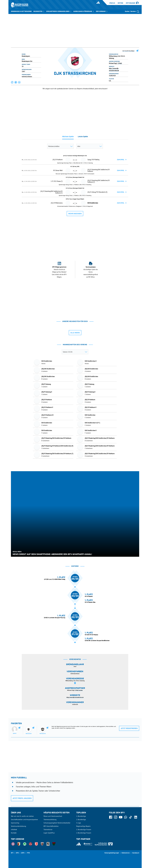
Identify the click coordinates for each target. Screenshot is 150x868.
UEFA (23, 853)
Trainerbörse (48, 829)
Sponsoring (15, 823)
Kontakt (14, 833)
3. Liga (79, 823)
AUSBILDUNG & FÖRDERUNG (84, 11)
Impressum (136, 853)
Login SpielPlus (49, 833)
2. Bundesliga (81, 819)
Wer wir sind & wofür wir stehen (22, 816)
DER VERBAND (102, 11)
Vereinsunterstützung (18, 826)
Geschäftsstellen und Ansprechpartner (24, 819)
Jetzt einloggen (131, 3)
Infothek (120, 3)
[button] (12, 82)
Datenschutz (126, 853)
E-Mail (120, 63)
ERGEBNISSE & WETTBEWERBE (21, 11)
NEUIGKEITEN (39, 11)
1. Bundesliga (81, 816)
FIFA (28, 853)
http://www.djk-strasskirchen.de (114, 69)
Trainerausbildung (50, 819)
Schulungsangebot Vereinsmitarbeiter (57, 823)
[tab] (68, 137)
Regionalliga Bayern (83, 826)
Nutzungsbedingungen (112, 853)
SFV (12, 853)
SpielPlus (112, 3)
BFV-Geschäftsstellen (51, 826)
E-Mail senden (79, 690)
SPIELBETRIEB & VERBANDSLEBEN (59, 11)
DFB (17, 853)
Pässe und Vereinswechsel (53, 816)
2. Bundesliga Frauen (84, 833)
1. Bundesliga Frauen (84, 829)
